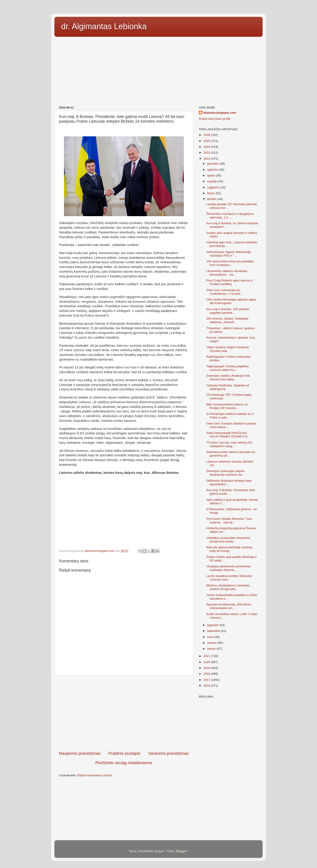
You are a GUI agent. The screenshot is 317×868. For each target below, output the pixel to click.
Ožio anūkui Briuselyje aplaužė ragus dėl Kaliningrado (231, 301)
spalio (211, 175)
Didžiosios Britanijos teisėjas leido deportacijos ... (229, 482)
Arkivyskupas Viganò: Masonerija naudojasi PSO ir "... (229, 254)
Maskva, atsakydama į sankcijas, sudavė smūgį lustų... (228, 587)
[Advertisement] (158, 70)
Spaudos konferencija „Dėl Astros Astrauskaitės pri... (229, 606)
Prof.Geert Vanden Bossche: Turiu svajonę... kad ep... (229, 521)
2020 (207, 662)
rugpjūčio (214, 187)
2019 (207, 668)
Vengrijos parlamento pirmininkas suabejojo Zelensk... (229, 568)
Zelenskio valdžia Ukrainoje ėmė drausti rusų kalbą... (228, 377)
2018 (207, 674)
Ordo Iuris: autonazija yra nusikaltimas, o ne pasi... (225, 292)
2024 (207, 147)
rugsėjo (212, 181)
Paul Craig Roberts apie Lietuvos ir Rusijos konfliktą (230, 282)
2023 (207, 153)
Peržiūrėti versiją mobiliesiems (124, 763)
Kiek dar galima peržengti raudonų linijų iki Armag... (229, 549)
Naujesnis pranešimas (80, 753)
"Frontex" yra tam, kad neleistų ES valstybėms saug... (229, 444)
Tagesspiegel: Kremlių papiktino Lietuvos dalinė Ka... (228, 368)
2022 (207, 159)
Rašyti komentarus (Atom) (95, 775)
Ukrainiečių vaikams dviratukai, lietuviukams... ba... (227, 273)
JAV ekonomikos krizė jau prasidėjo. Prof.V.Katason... (231, 263)
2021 (207, 656)
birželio (212, 199)
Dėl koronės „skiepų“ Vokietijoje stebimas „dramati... (227, 320)
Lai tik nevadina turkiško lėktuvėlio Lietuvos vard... (229, 578)
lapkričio (213, 170)
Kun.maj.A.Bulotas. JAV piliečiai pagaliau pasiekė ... (228, 311)
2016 (207, 686)
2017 (207, 680)
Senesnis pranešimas (168, 753)
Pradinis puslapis (124, 753)
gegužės (213, 625)
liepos (211, 193)
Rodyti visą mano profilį (214, 119)
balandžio (214, 631)
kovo (211, 637)
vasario (212, 643)
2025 (207, 141)
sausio (212, 649)
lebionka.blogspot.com (220, 113)
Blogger (181, 851)
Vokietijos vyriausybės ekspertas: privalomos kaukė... (229, 540)
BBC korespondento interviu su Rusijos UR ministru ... (227, 406)
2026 (207, 135)
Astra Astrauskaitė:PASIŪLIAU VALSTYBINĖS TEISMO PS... (228, 435)
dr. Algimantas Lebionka (104, 26)
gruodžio (213, 164)
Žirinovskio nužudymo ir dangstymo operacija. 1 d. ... (230, 216)
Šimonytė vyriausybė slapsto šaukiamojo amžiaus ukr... (226, 473)
